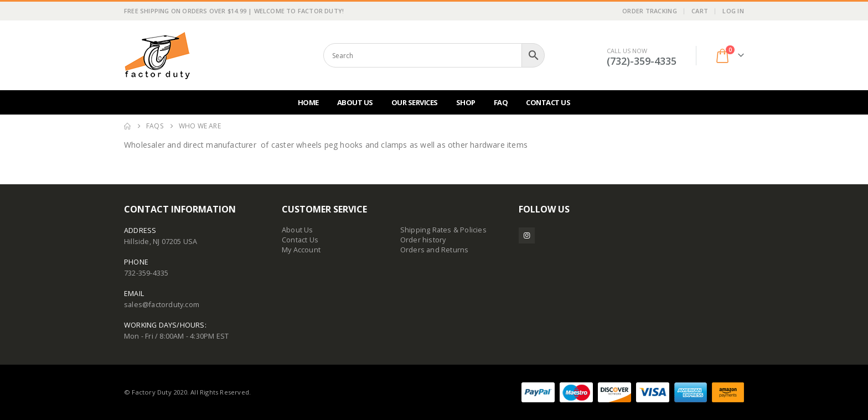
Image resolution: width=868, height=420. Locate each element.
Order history (423, 240)
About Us (355, 102)
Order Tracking (650, 11)
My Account (301, 250)
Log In (733, 11)
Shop (466, 102)
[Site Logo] (157, 55)
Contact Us (548, 102)
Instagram (527, 235)
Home (308, 102)
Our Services (415, 102)
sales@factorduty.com (162, 305)
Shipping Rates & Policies (443, 230)
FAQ (501, 102)
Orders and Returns (435, 250)
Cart (700, 11)
